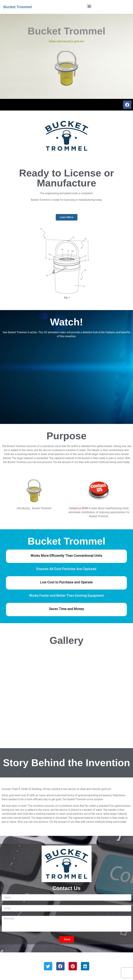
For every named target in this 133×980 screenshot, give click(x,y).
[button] (89, 6)
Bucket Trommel (18, 7)
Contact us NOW (78, 508)
